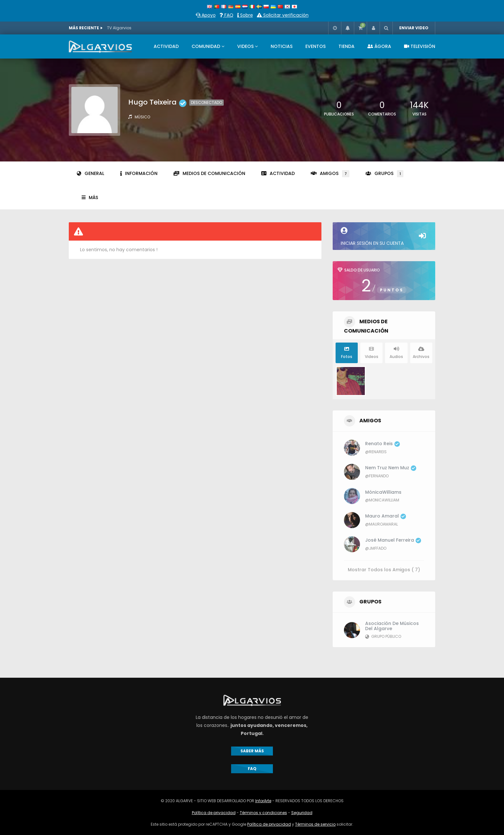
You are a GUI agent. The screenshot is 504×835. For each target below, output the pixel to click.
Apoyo (206, 15)
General (90, 173)
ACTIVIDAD (166, 46)
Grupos (384, 174)
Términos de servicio (315, 824)
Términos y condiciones (263, 813)
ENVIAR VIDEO (414, 28)
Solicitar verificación (283, 15)
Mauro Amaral (386, 516)
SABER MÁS (252, 751)
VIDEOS (245, 46)
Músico (142, 117)
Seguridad (302, 813)
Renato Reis (382, 444)
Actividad (278, 173)
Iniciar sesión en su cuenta (384, 237)
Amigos (330, 174)
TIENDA (346, 46)
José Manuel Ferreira (393, 540)
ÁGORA (379, 46)
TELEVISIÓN (420, 46)
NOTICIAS (282, 46)
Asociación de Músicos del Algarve (392, 626)
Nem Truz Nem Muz (391, 468)
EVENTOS (315, 46)
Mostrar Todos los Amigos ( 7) (384, 569)
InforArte (263, 801)
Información (139, 173)
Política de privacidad (214, 813)
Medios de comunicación (209, 173)
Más (90, 197)
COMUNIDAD (206, 46)
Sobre (245, 15)
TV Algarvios (119, 28)
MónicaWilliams (383, 492)
